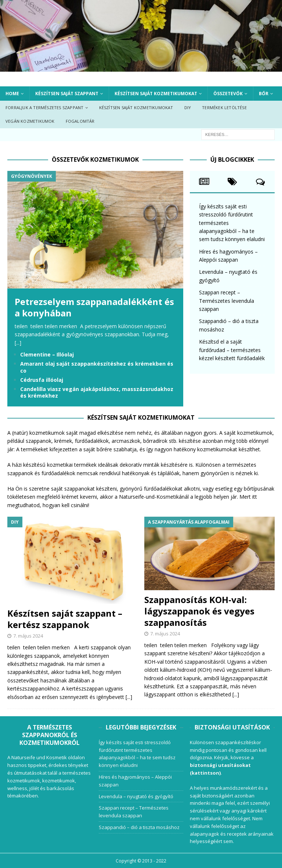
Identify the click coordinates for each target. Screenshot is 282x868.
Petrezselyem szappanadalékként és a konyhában (94, 307)
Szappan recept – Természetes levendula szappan (227, 301)
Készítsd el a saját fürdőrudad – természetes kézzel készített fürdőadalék (232, 350)
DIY (188, 107)
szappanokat (79, 489)
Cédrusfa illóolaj (42, 380)
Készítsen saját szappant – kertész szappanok (65, 619)
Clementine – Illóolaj (47, 354)
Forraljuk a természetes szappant (44, 107)
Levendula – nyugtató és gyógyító (136, 796)
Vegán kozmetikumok (30, 121)
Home (12, 94)
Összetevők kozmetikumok (95, 159)
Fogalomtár (80, 121)
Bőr (264, 94)
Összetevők (228, 94)
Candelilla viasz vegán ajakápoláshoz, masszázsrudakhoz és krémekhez (97, 392)
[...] (18, 343)
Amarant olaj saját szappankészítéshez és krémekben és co (97, 367)
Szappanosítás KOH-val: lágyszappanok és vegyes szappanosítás (199, 611)
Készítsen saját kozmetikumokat (156, 94)
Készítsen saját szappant (67, 94)
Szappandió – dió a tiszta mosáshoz (139, 827)
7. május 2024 (28, 636)
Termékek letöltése (224, 107)
